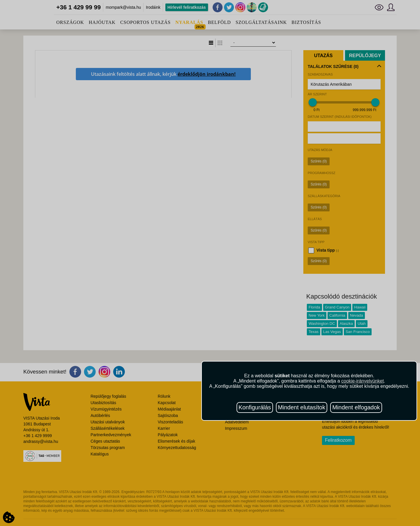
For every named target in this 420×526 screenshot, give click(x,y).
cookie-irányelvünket (363, 381)
